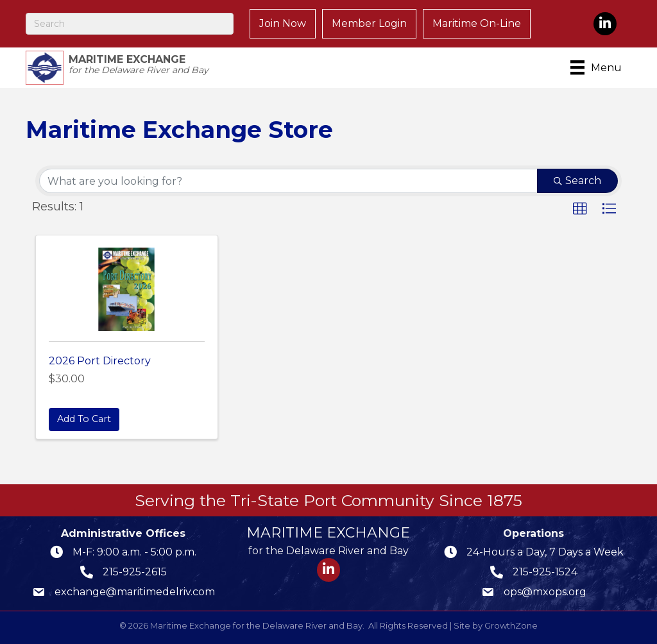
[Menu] (598, 67)
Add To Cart (84, 419)
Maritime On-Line (477, 23)
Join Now (283, 23)
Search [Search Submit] (577, 181)
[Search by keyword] (288, 181)
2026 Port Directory (100, 361)
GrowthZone (511, 625)
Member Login (369, 23)
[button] (580, 209)
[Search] (130, 24)
